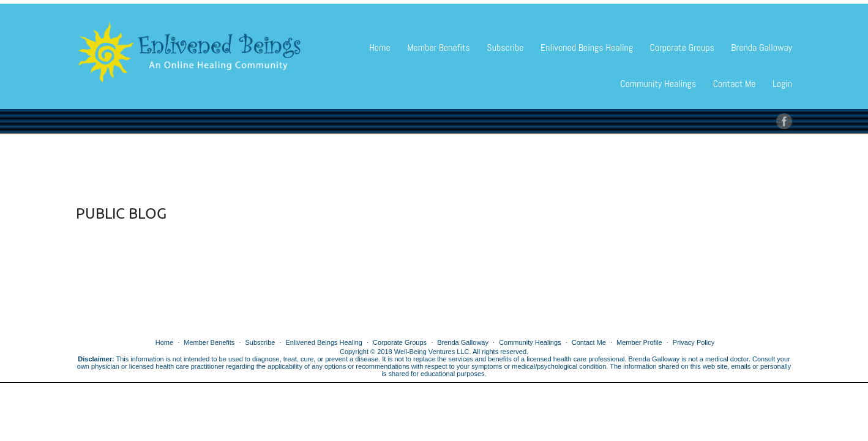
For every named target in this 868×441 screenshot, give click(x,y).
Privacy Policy (694, 342)
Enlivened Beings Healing (587, 47)
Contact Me (735, 84)
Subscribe (505, 47)
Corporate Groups (682, 47)
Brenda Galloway (761, 47)
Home (380, 47)
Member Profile (639, 342)
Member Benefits (439, 47)
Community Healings (658, 84)
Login (782, 84)
